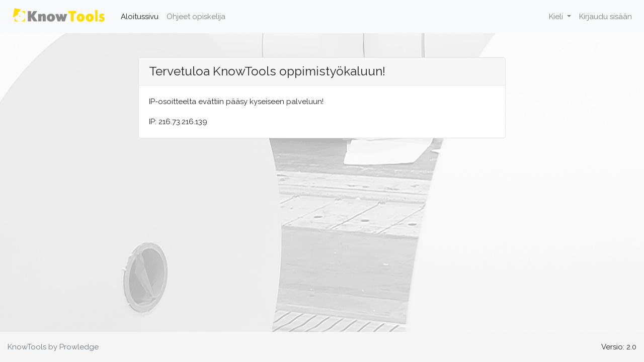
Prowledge (79, 347)
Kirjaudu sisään (606, 17)
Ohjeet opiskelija (196, 17)
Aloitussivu (142, 16)
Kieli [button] (557, 17)
